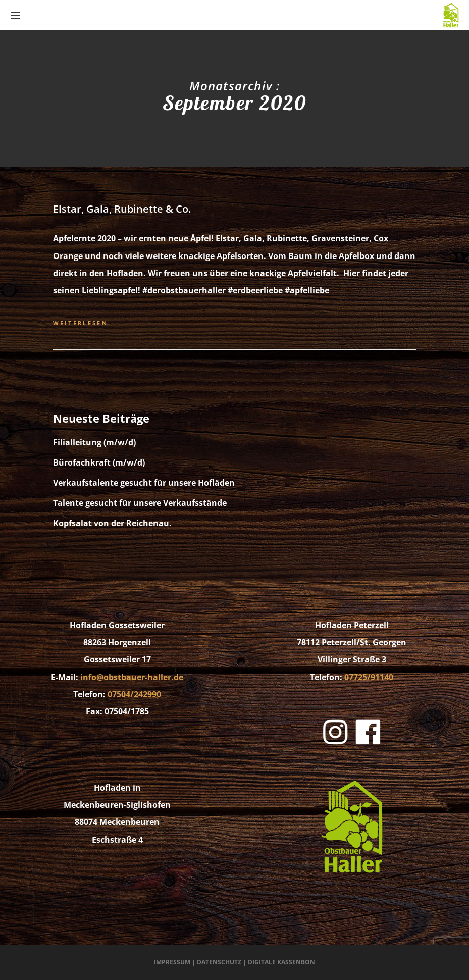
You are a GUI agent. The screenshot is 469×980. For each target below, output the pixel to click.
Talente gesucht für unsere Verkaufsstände (140, 503)
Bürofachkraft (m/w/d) (99, 462)
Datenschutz (219, 962)
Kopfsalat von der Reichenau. (112, 523)
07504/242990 (134, 694)
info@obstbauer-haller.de (132, 677)
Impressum (172, 962)
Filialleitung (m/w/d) (94, 442)
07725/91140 (369, 677)
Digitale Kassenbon (281, 962)
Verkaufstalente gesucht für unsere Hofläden (144, 483)
